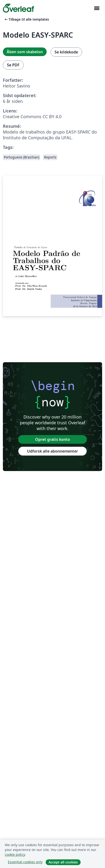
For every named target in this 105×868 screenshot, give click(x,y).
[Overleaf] (18, 8)
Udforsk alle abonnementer (52, 451)
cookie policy (15, 854)
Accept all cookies (63, 862)
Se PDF (13, 65)
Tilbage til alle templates (26, 19)
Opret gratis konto (53, 439)
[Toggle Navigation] (97, 8)
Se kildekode (66, 52)
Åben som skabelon (25, 52)
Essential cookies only (25, 862)
